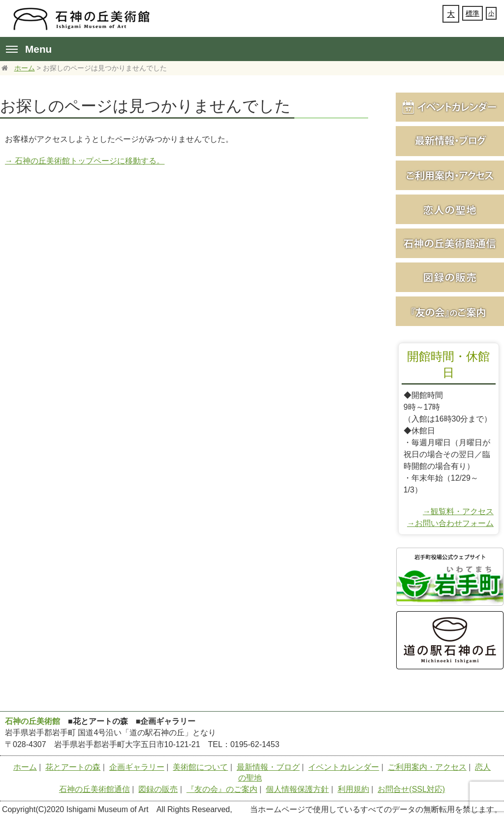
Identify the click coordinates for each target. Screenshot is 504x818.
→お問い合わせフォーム (450, 523)
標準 (472, 13)
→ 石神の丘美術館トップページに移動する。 (85, 161)
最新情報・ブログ (268, 767)
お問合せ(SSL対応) (411, 789)
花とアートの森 (73, 767)
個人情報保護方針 (297, 789)
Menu (29, 49)
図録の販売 (158, 789)
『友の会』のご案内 (222, 789)
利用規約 (353, 789)
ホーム (25, 68)
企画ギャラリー (137, 767)
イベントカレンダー (344, 767)
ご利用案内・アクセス (427, 767)
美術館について (200, 767)
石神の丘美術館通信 (94, 789)
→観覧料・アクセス (458, 511)
